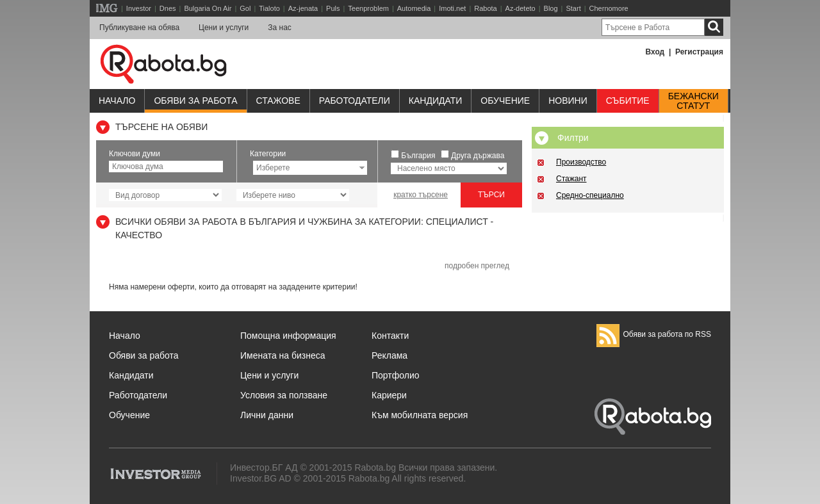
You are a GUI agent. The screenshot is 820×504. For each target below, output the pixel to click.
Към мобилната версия (420, 415)
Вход (655, 52)
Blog (551, 8)
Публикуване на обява (139, 28)
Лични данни (267, 415)
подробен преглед (477, 266)
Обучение (129, 415)
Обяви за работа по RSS (654, 334)
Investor (139, 8)
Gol (245, 8)
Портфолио (396, 375)
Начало (117, 101)
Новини (568, 101)
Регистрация (699, 52)
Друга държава (478, 156)
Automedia (414, 8)
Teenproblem (368, 8)
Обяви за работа (195, 101)
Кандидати (436, 101)
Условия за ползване (284, 395)
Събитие (628, 101)
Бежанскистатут (693, 101)
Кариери (389, 395)
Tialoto (269, 8)
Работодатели (355, 101)
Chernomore (609, 8)
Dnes (168, 8)
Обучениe (505, 101)
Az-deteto (521, 8)
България (418, 156)
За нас (280, 28)
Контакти (390, 336)
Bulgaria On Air (208, 8)
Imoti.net (452, 8)
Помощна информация (288, 336)
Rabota (485, 8)
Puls (333, 8)
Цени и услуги (224, 28)
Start (573, 8)
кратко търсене (421, 195)
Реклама (389, 355)
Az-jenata (303, 8)
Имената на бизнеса (283, 355)
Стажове (278, 101)
